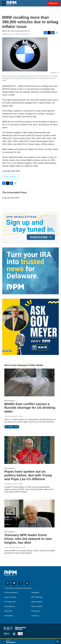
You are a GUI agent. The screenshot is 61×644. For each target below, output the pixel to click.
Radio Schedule (37, 602)
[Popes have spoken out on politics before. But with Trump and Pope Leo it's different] (29, 450)
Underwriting (9, 616)
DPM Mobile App (37, 597)
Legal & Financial (10, 597)
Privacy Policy (27, 588)
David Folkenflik (10, 547)
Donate (54, 3)
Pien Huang (8, 416)
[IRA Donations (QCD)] (30, 271)
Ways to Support (37, 606)
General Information (11, 593)
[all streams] (58, 641)
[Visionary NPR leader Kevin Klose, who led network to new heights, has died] (29, 513)
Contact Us (35, 616)
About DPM (8, 611)
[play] (3, 641)
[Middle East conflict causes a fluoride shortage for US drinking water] (29, 382)
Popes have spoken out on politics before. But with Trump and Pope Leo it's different (28, 475)
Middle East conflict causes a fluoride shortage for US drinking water (30, 408)
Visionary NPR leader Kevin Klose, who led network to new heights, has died (28, 539)
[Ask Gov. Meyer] (30, 327)
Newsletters (35, 593)
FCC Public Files (10, 602)
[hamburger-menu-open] (4, 3)
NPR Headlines (10, 177)
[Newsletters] (30, 227)
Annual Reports (10, 606)
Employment (36, 611)
